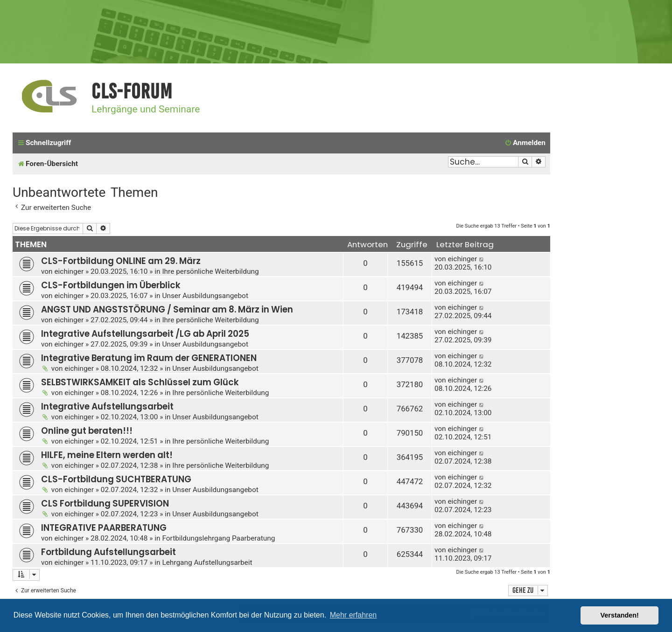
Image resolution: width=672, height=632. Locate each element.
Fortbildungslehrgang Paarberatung (218, 538)
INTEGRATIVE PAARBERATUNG (104, 528)
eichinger (69, 271)
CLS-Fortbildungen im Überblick (111, 285)
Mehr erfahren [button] (353, 615)
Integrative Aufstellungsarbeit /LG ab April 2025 (145, 334)
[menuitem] (525, 143)
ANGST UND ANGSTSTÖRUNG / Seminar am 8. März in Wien (167, 309)
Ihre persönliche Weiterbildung (210, 271)
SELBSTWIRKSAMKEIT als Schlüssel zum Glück (140, 382)
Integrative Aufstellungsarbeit (107, 406)
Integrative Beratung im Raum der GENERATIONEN (149, 358)
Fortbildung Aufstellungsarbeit (108, 552)
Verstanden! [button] (620, 615)
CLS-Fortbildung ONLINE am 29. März (121, 261)
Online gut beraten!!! (87, 431)
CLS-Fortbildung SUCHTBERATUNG (116, 479)
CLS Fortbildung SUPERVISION (105, 504)
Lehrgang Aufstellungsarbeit (207, 563)
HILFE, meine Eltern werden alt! (107, 455)
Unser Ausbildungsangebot (205, 296)
